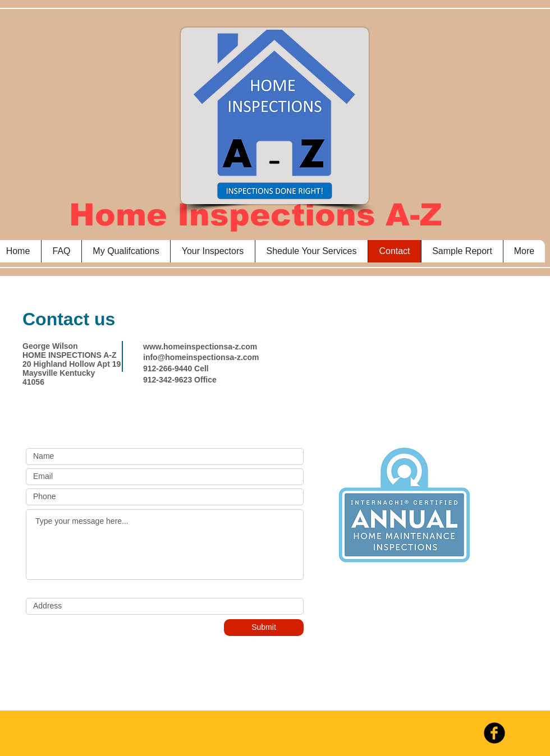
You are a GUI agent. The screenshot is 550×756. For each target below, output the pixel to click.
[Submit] (264, 628)
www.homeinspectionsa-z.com (200, 347)
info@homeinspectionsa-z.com (201, 357)
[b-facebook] (494, 733)
